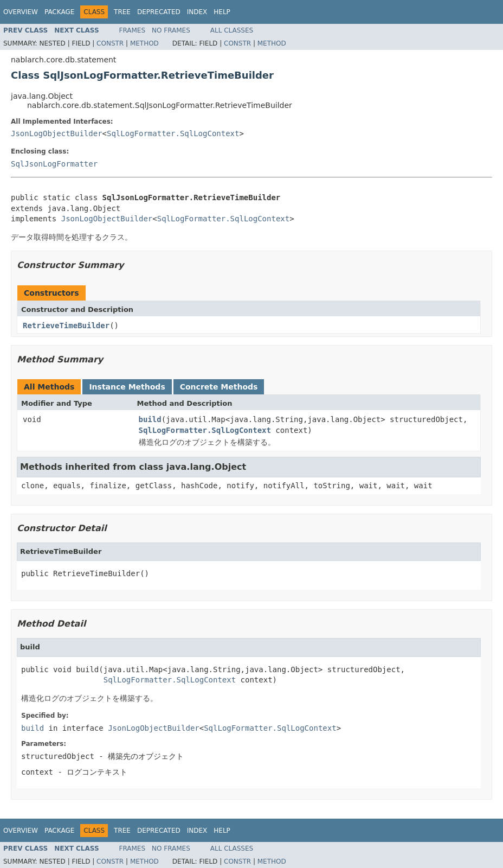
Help (222, 12)
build (150, 419)
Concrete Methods (219, 387)
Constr (110, 43)
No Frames (171, 30)
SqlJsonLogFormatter (54, 164)
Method (144, 43)
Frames (133, 30)
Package (59, 12)
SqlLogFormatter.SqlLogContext (173, 133)
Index (197, 12)
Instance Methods (127, 387)
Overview (21, 12)
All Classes (232, 30)
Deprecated (159, 12)
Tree (122, 12)
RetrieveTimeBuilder (66, 325)
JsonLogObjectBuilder (57, 133)
